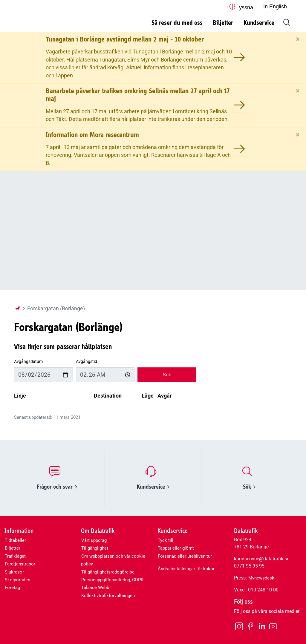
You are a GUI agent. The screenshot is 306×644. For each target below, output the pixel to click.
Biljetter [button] (223, 23)
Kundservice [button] (259, 23)
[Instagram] (239, 626)
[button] (286, 22)
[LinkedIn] (262, 627)
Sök (167, 375)
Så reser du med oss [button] (177, 23)
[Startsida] (17, 309)
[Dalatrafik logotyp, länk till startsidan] (51, 20)
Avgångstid (87, 362)
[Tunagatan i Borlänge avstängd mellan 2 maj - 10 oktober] (240, 57)
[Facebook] (250, 626)
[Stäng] (298, 39)
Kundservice (153, 487)
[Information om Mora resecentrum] (240, 149)
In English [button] (275, 7)
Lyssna (240, 6)
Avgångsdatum (28, 362)
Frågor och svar (57, 487)
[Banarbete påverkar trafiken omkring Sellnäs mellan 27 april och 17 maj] (240, 105)
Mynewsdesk (261, 578)
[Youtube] (273, 626)
